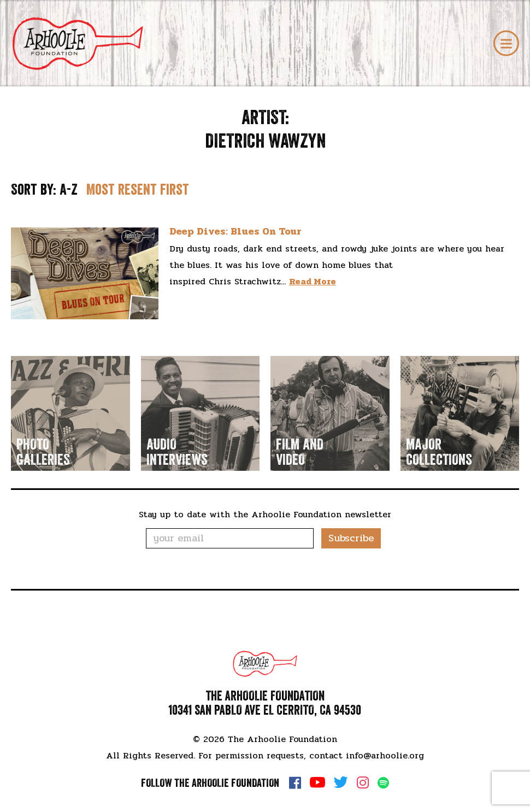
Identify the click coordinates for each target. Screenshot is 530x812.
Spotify (383, 783)
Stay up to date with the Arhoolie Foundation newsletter (265, 514)
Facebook (295, 782)
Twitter (341, 782)
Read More (313, 281)
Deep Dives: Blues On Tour (235, 231)
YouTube (317, 782)
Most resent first (138, 189)
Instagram (363, 782)
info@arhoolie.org (385, 755)
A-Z (69, 189)
